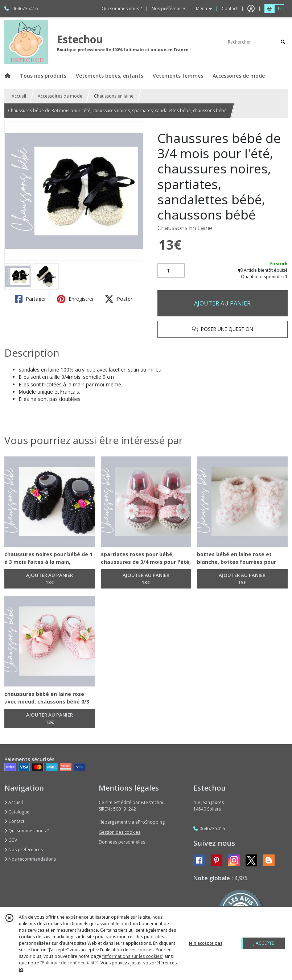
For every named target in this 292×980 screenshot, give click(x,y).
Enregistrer (75, 299)
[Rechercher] (283, 42)
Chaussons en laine (114, 96)
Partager (30, 299)
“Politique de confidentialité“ (69, 963)
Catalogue (17, 812)
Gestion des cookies (120, 832)
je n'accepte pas (206, 943)
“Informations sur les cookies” (133, 956)
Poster (119, 299)
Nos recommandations (30, 859)
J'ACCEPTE (264, 943)
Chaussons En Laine (185, 228)
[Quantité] (171, 271)
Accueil (19, 96)
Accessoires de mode (60, 96)
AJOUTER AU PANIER (222, 303)
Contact (230, 9)
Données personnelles (122, 842)
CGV (11, 840)
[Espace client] (251, 9)
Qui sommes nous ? (26, 831)
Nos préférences (24, 850)
